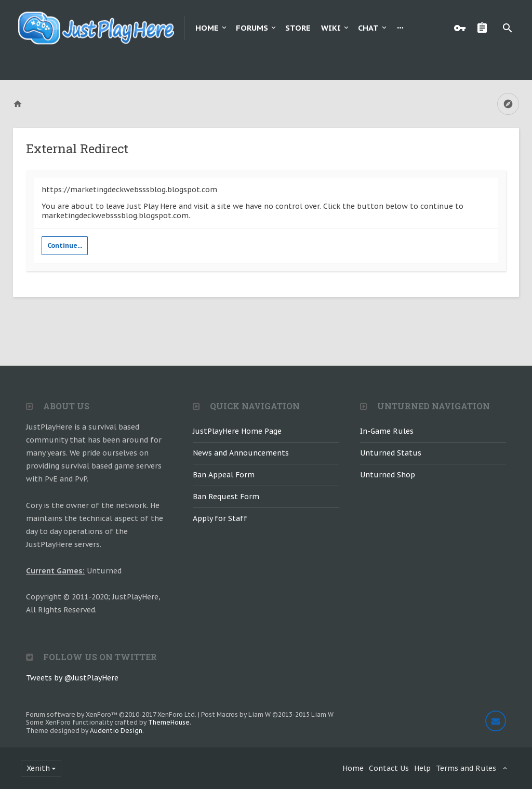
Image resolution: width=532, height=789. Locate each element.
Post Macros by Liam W (267, 714)
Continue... (65, 245)
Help (422, 768)
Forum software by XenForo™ (111, 714)
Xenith (38, 768)
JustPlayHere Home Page (237, 431)
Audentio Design (116, 731)
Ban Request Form (226, 497)
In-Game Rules (387, 431)
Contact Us (389, 768)
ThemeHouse (169, 722)
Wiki (331, 28)
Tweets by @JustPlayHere (72, 678)
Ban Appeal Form (224, 475)
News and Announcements (241, 453)
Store (298, 28)
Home (207, 28)
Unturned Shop (388, 475)
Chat (368, 28)
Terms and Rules (466, 768)
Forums (252, 28)
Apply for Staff (220, 518)
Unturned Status (391, 453)
